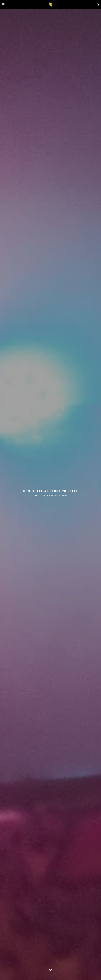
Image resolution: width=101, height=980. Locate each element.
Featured (53, 496)
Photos (64, 496)
